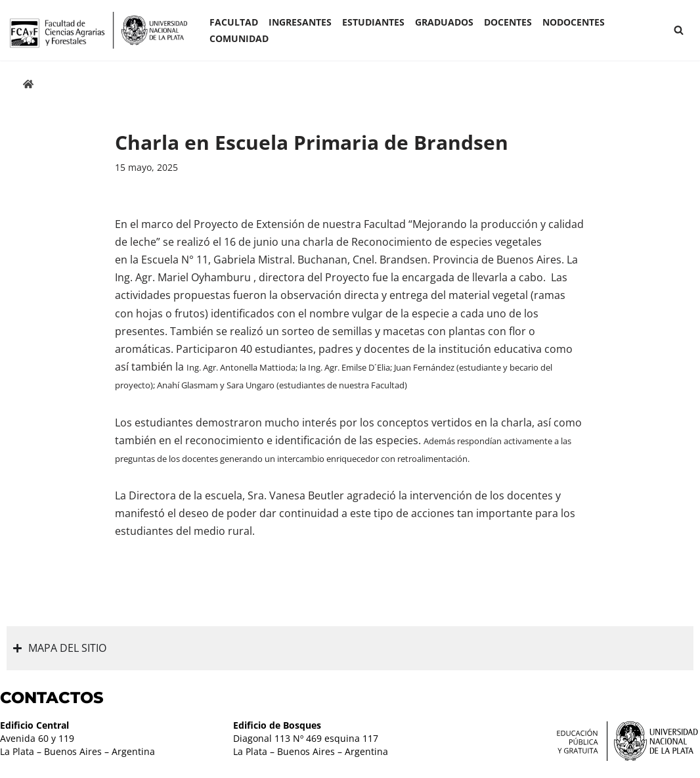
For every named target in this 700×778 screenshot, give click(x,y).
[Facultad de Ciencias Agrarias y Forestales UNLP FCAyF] (98, 30)
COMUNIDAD (239, 38)
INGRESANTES (300, 22)
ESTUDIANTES (373, 22)
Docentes (508, 22)
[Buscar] (679, 30)
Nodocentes (574, 22)
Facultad (234, 22)
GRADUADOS (444, 22)
